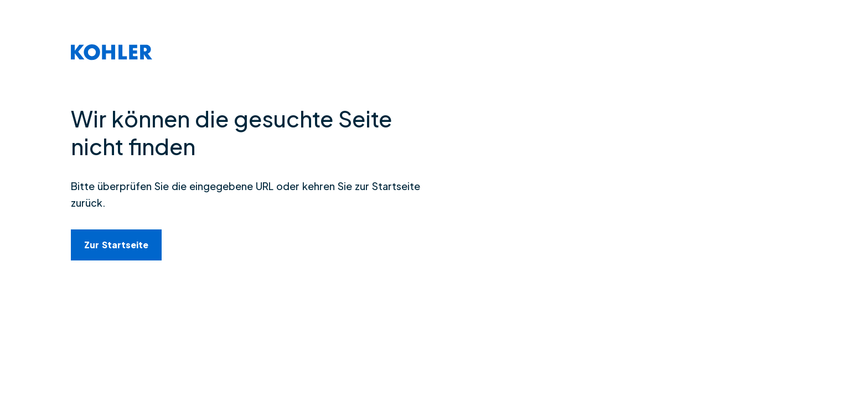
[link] (116, 245)
